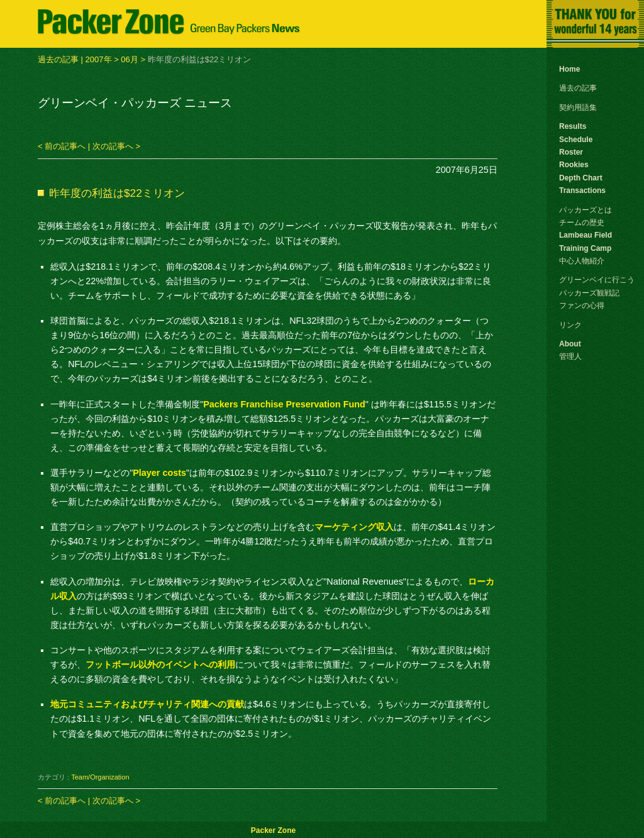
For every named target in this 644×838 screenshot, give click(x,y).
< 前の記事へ (62, 146)
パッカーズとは (586, 210)
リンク (570, 325)
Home (569, 69)
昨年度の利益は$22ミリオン (117, 193)
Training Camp (585, 248)
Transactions (582, 190)
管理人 (570, 356)
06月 (129, 59)
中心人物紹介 (582, 261)
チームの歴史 (582, 223)
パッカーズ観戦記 (589, 293)
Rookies (574, 165)
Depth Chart (581, 178)
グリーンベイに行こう (597, 280)
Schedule (576, 140)
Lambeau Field (586, 235)
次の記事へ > (116, 146)
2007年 (99, 59)
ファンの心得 (582, 306)
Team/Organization (100, 777)
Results (573, 126)
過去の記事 (58, 59)
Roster (571, 152)
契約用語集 (578, 108)
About (570, 344)
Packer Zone (273, 830)
